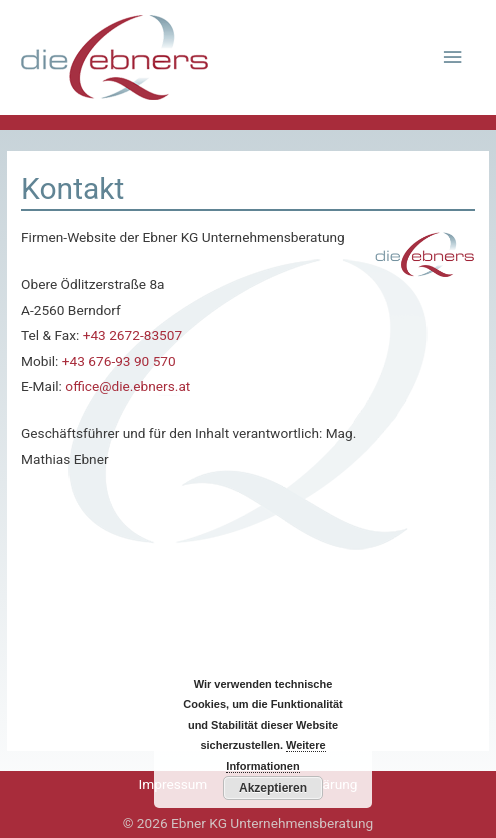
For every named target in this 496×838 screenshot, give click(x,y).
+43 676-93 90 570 (119, 361)
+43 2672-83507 (132, 335)
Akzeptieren (273, 788)
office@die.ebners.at (127, 386)
